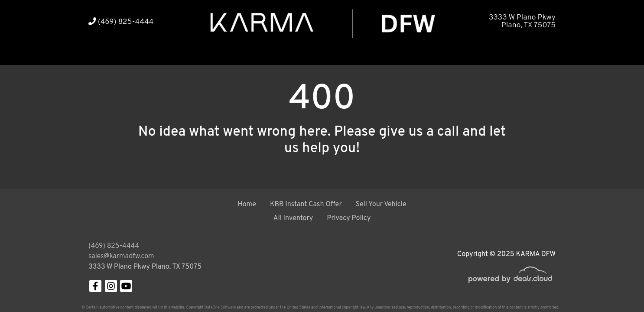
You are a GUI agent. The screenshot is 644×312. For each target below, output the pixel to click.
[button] (127, 53)
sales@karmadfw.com (121, 257)
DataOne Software (220, 307)
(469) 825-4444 (121, 22)
